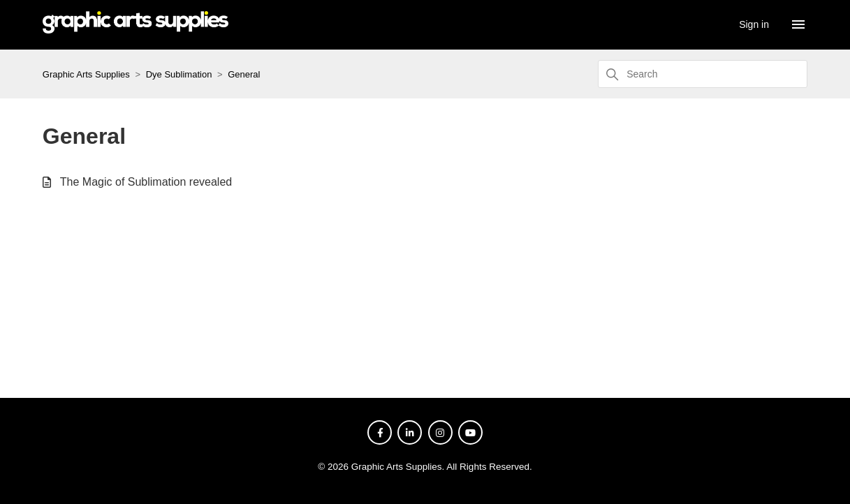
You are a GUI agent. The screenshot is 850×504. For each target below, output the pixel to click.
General (244, 74)
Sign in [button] (754, 24)
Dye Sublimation (179, 74)
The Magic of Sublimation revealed (146, 182)
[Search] (703, 74)
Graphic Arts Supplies (86, 74)
